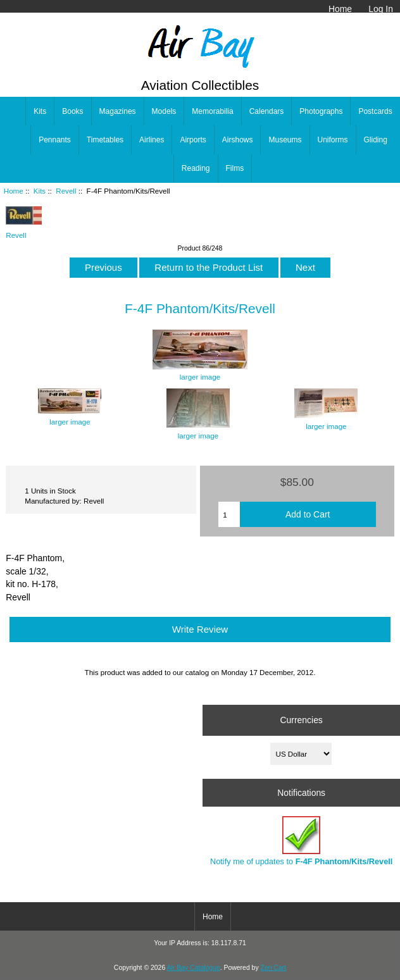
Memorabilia (212, 111)
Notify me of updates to (301, 841)
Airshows (238, 140)
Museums (285, 140)
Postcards (375, 111)
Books (72, 111)
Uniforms (333, 140)
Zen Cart (274, 968)
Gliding (376, 140)
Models (164, 111)
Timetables (105, 140)
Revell (66, 191)
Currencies (302, 720)
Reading (196, 168)
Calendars (267, 111)
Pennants (55, 140)
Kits (40, 191)
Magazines (118, 111)
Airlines (152, 140)
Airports (193, 140)
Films (235, 168)
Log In (381, 9)
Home (340, 9)
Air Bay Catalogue (194, 968)
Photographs (321, 111)
